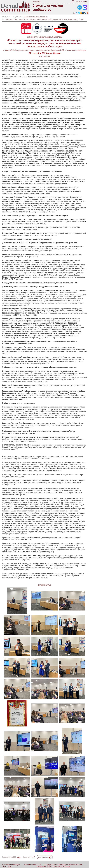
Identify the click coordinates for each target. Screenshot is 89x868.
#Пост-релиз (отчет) (21, 20)
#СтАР (81, 20)
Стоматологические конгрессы (36, 17)
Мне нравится (45, 857)
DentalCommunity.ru (12, 865)
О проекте (37, 2)
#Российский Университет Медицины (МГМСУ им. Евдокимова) (54, 20)
